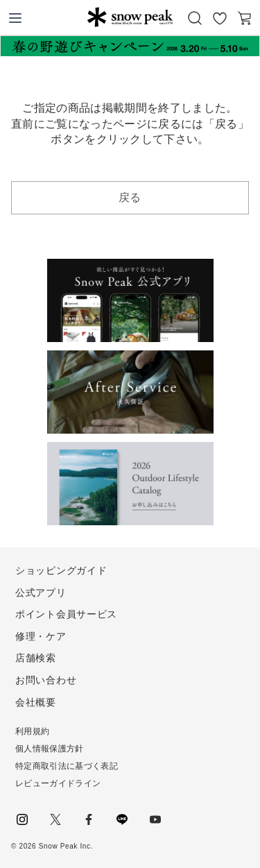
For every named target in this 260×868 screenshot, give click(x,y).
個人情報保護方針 (50, 749)
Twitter (55, 819)
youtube (155, 819)
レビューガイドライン (58, 783)
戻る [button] (130, 197)
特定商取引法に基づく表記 (67, 766)
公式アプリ (41, 593)
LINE (122, 819)
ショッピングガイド (61, 570)
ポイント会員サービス (66, 614)
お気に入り (220, 18)
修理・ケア (41, 636)
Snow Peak (130, 17)
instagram (22, 819)
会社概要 (36, 702)
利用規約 (32, 731)
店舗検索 (36, 658)
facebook (89, 819)
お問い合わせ (46, 680)
